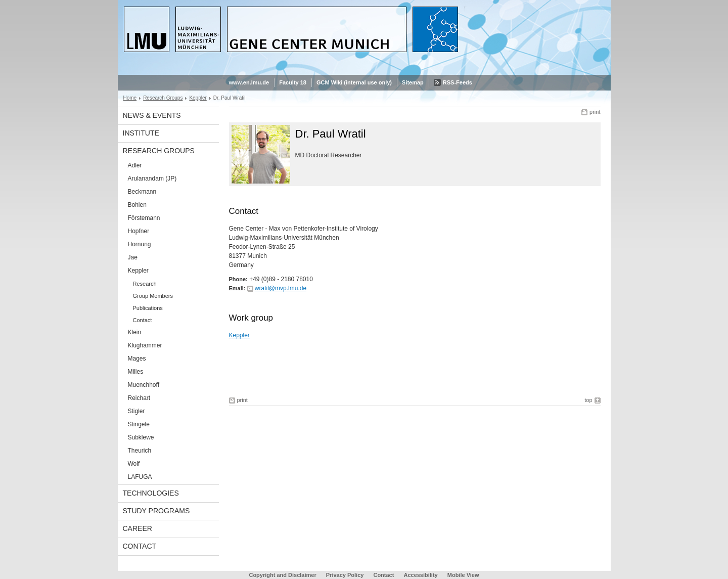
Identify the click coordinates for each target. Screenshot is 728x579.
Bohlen (137, 205)
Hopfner (139, 231)
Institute (141, 133)
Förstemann (144, 218)
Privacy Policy (345, 575)
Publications (148, 308)
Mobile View (463, 575)
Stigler (136, 411)
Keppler (198, 98)
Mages (137, 359)
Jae (133, 257)
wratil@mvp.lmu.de (281, 288)
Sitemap (413, 82)
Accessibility (421, 575)
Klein (135, 332)
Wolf (134, 464)
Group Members (153, 296)
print (595, 112)
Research (145, 284)
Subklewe (141, 437)
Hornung (140, 244)
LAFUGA (140, 477)
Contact (143, 320)
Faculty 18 (293, 82)
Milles (136, 372)
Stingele (139, 424)
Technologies (151, 493)
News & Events (152, 115)
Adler (135, 165)
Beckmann (142, 192)
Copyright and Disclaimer (282, 575)
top (588, 400)
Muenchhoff (144, 385)
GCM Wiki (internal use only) (354, 82)
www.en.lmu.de (249, 82)
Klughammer (145, 345)
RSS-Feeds (458, 82)
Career (138, 528)
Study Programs (156, 511)
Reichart (139, 398)
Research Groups (163, 98)
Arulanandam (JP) (152, 179)
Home (130, 98)
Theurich (140, 451)
